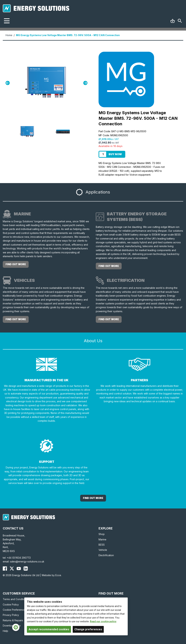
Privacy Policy (11, 615)
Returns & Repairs (13, 620)
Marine (102, 539)
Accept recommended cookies (49, 629)
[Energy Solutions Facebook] (5, 569)
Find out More (93, 498)
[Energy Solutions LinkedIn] (26, 569)
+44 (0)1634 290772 (19, 558)
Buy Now (115, 154)
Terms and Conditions (15, 599)
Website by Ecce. (52, 575)
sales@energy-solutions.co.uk (27, 561)
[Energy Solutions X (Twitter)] (12, 569)
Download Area (12, 626)
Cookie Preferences (14, 610)
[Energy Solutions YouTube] (19, 569)
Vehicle (103, 550)
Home (9, 35)
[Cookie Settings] (16, 627)
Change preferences (88, 629)
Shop (102, 534)
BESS (102, 545)
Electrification (106, 555)
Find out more (16, 264)
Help (5, 631)
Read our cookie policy (103, 621)
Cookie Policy (11, 605)
